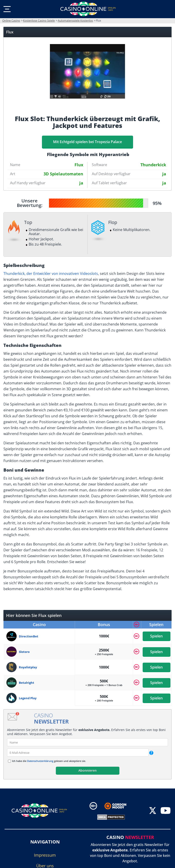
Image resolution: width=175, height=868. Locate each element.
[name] (87, 742)
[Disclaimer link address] (119, 806)
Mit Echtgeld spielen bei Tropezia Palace (87, 142)
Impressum (45, 855)
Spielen (156, 636)
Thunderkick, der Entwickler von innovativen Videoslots (51, 274)
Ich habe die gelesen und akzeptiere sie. (49, 761)
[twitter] (153, 811)
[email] (78, 752)
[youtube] (166, 811)
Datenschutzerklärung (40, 761)
